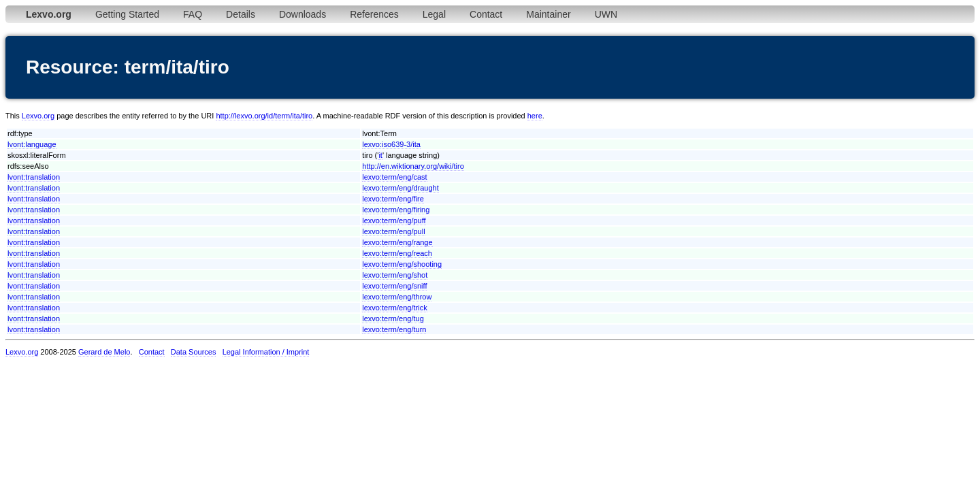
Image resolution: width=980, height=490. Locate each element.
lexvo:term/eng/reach (397, 253)
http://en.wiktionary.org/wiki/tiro (413, 166)
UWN (606, 14)
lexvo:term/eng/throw (397, 297)
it (380, 155)
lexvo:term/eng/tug (393, 318)
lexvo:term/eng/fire (393, 199)
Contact (486, 14)
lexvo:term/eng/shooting (402, 264)
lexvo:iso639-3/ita (391, 144)
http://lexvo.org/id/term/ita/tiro (264, 116)
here (535, 116)
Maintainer (548, 14)
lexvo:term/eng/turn (394, 329)
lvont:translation (34, 177)
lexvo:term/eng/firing (396, 210)
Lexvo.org (38, 116)
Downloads (303, 14)
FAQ (193, 14)
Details (241, 14)
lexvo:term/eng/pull (393, 231)
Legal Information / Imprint (266, 352)
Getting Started (127, 14)
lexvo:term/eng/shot (395, 275)
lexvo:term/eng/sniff (394, 286)
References (374, 14)
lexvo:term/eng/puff (394, 220)
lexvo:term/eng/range (397, 242)
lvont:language (32, 144)
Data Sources (194, 352)
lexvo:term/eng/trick (394, 308)
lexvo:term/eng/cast (394, 177)
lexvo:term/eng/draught (401, 188)
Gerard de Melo (104, 352)
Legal (434, 14)
